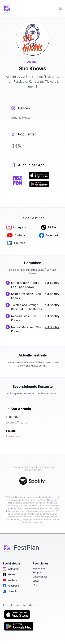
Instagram (11, 569)
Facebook (11, 586)
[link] (32, 423)
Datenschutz (40, 577)
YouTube (10, 580)
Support (37, 572)
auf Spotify (52, 283)
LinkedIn (10, 591)
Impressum (39, 568)
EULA (36, 581)
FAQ (35, 585)
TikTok (9, 575)
